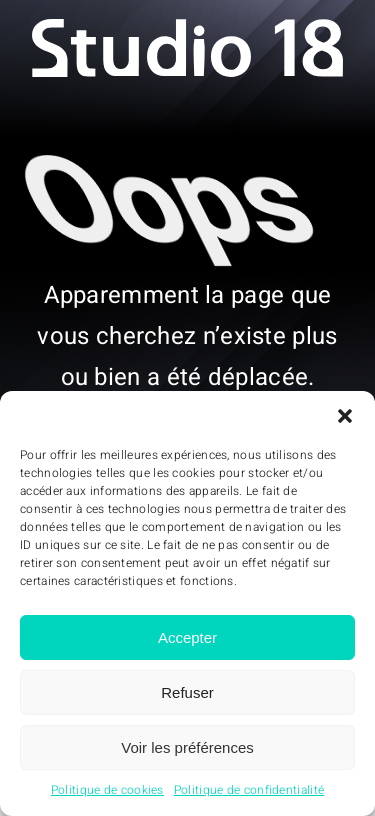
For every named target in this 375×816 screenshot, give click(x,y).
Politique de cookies (107, 790)
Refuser (187, 692)
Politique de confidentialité (249, 790)
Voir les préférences (187, 747)
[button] (345, 416)
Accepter (187, 637)
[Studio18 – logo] (187, 28)
